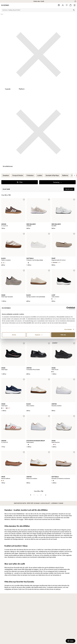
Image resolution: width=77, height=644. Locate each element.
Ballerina (65, 175)
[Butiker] (59, 5)
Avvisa (14, 335)
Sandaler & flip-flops (52, 175)
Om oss (63, 606)
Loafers (40, 175)
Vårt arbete (45, 606)
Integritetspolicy (27, 615)
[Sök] (74, 10)
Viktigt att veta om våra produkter (27, 619)
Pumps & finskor (18, 175)
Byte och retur (26, 609)
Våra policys (45, 609)
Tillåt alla (63, 335)
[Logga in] (63, 5)
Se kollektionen (8, 166)
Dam (4, 606)
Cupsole (8, 89)
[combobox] (37, 10)
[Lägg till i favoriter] (24, 200)
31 (41, 495)
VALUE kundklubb (66, 609)
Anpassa (39, 335)
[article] (13, 213)
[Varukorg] (71, 5)
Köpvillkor (25, 612)
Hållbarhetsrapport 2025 (47, 614)
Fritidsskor (30, 175)
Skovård (5, 621)
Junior (5, 615)
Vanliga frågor (26, 623)
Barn (4, 612)
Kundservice (26, 606)
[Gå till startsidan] (5, 5)
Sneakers (6, 175)
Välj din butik (69, 189)
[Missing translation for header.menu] (75, 5)
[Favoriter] (67, 5)
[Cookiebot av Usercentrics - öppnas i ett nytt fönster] (68, 308)
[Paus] (75, 1)
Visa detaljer (68, 329)
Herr (4, 609)
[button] (57, 182)
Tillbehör (5, 618)
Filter (20, 182)
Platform (22, 89)
